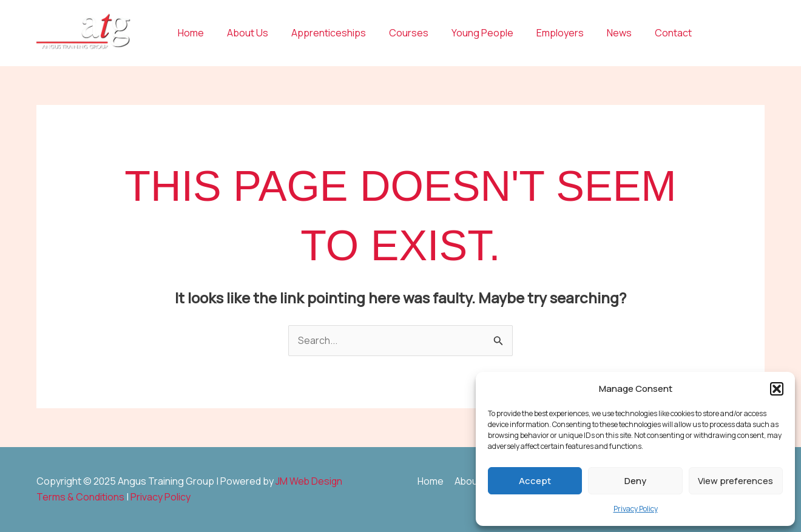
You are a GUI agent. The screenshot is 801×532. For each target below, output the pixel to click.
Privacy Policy (636, 509)
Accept (535, 481)
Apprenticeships (319, 33)
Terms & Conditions (80, 497)
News (596, 33)
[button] (777, 389)
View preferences (735, 481)
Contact (646, 33)
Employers (540, 33)
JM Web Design (309, 481)
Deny (635, 481)
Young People (466, 33)
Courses (396, 33)
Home (189, 33)
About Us (242, 33)
